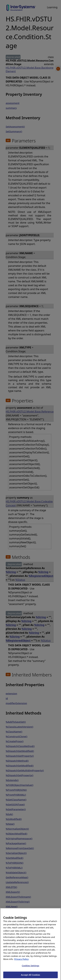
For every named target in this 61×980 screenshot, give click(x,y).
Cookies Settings (30, 967)
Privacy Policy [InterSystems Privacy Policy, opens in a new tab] (22, 961)
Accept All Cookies (31, 976)
